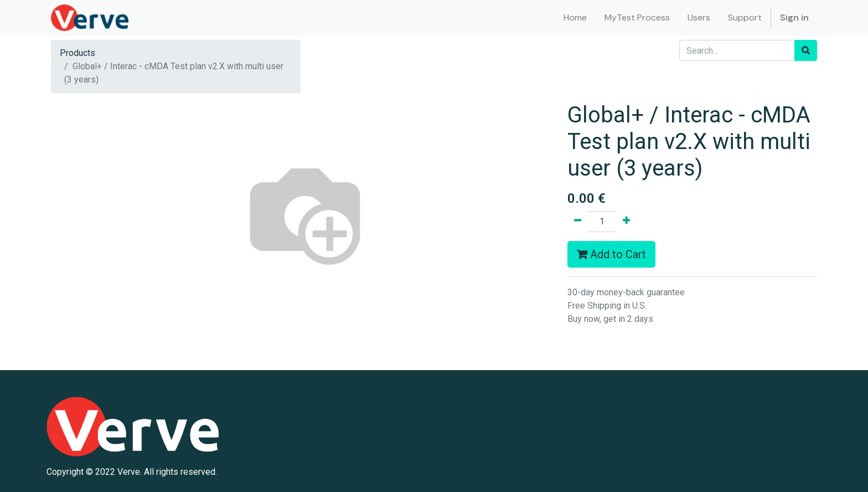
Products (77, 53)
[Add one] (626, 222)
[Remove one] (578, 222)
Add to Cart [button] (611, 254)
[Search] (806, 50)
